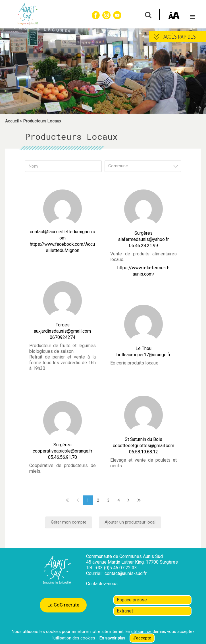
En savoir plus (112, 638)
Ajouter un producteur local (130, 522)
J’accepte (142, 638)
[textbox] (144, 166)
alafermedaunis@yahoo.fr (143, 239)
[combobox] (143, 166)
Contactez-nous (102, 584)
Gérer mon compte (69, 522)
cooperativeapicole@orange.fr (63, 451)
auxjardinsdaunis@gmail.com (62, 331)
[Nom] (63, 166)
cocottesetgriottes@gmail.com (143, 446)
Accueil (12, 121)
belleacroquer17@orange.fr (143, 355)
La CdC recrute (63, 605)
